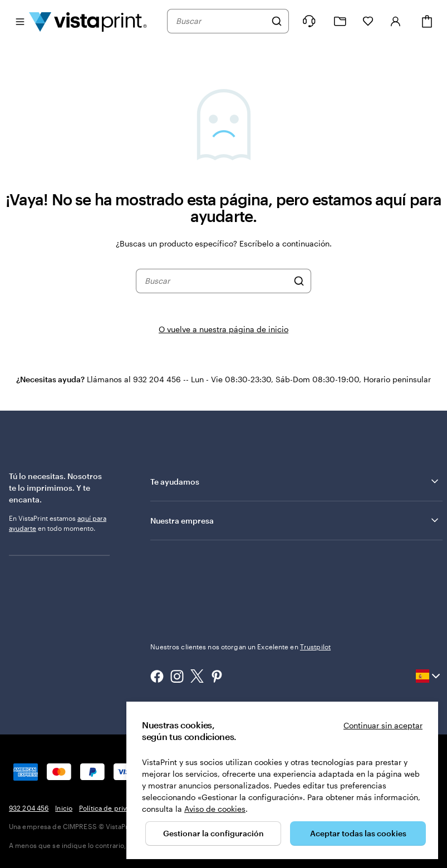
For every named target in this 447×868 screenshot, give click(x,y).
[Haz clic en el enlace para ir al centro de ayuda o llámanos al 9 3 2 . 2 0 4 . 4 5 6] (309, 21)
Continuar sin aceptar (383, 725)
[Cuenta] (396, 21)
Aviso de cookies (215, 809)
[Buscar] (277, 21)
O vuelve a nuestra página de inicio (223, 329)
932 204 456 (29, 808)
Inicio (64, 808)
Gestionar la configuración (213, 833)
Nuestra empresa (295, 520)
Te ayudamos (295, 481)
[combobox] (221, 21)
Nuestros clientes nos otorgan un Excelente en (240, 647)
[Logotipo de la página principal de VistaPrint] (88, 21)
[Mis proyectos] (340, 21)
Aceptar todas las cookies (358, 833)
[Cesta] (427, 21)
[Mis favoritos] (368, 21)
